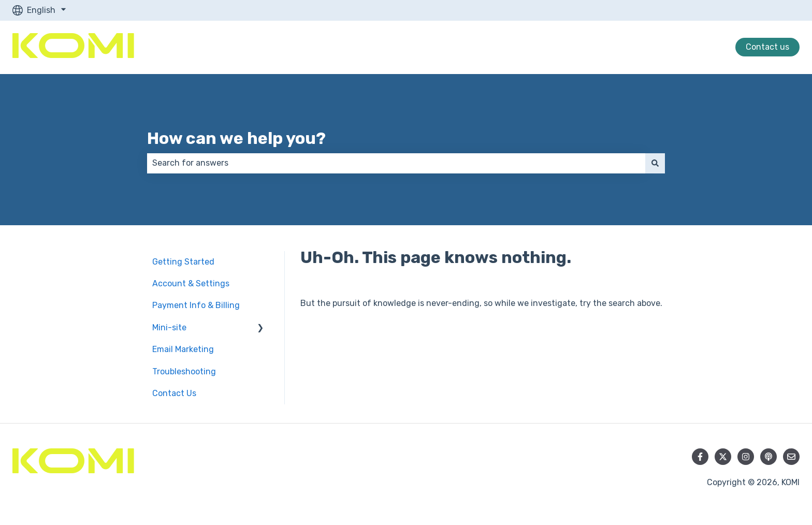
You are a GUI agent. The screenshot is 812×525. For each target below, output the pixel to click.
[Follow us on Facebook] (700, 457)
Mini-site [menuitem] (169, 327)
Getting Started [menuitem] (183, 262)
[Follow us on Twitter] (723, 457)
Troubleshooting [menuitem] (184, 371)
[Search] (655, 163)
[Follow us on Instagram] (746, 457)
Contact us (767, 47)
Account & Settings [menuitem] (191, 283)
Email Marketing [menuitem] (183, 349)
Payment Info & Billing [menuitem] (196, 305)
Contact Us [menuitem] (174, 393)
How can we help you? (236, 138)
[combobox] (396, 163)
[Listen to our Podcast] (769, 457)
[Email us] (791, 457)
